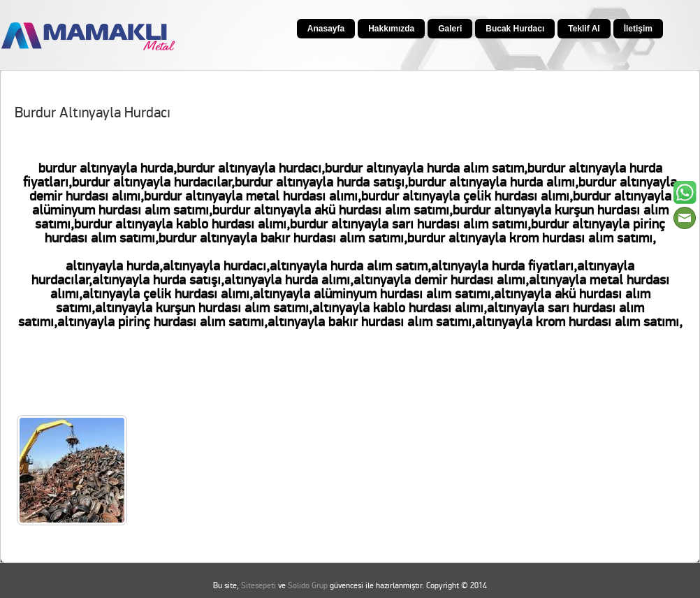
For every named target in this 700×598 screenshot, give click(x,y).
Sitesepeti (258, 586)
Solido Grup (308, 586)
